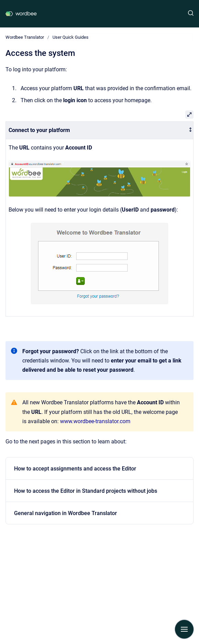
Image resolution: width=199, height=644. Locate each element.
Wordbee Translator (25, 37)
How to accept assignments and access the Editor (75, 469)
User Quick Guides (71, 37)
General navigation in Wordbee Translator (66, 513)
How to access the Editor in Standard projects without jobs (86, 491)
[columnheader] (100, 130)
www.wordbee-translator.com (95, 421)
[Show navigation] (184, 629)
